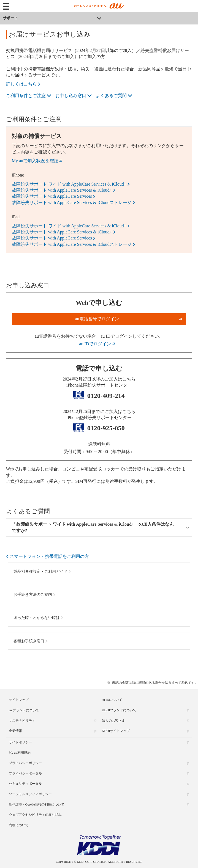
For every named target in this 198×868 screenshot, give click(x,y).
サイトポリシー (20, 742)
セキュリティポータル (25, 784)
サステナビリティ (22, 721)
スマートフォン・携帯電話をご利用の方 (49, 556)
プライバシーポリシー (25, 763)
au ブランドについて (24, 710)
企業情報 (15, 731)
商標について (19, 825)
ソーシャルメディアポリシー (30, 794)
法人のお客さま (113, 721)
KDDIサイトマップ (116, 731)
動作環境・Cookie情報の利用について (37, 804)
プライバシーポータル (25, 773)
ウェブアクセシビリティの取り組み (35, 815)
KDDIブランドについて (119, 710)
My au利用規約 (20, 753)
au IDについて (112, 700)
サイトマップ (19, 700)
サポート (10, 18)
